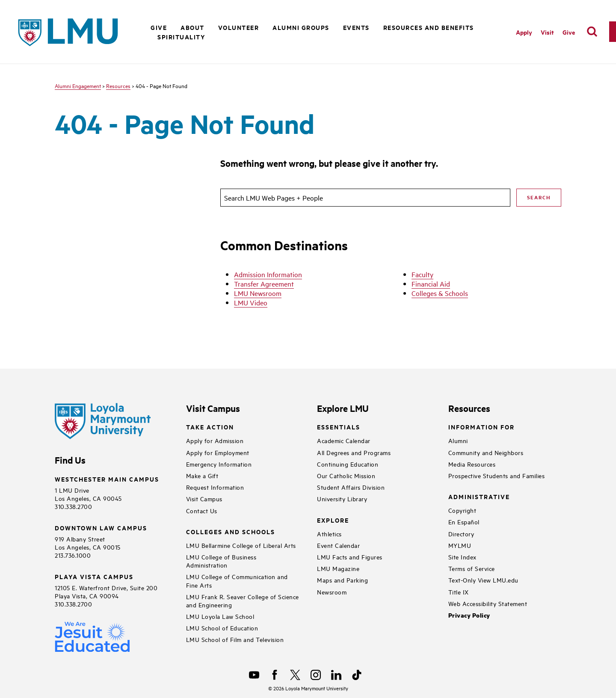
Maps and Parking (342, 580)
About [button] (192, 27)
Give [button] (159, 27)
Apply (524, 32)
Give (569, 32)
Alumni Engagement (78, 86)
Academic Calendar (344, 440)
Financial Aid (431, 284)
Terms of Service (472, 568)
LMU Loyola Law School (220, 616)
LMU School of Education (222, 628)
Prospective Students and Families (497, 475)
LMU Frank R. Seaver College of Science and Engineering (243, 600)
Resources (118, 86)
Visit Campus (204, 498)
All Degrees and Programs (354, 452)
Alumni (458, 440)
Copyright (462, 510)
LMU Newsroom (258, 293)
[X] (295, 675)
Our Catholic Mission (346, 475)
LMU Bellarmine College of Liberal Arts (241, 545)
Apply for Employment (218, 452)
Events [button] (356, 27)
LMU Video (251, 302)
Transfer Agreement (264, 284)
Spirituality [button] (181, 37)
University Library (342, 498)
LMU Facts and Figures (350, 557)
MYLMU (460, 545)
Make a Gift (202, 475)
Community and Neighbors (486, 452)
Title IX (459, 592)
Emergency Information (219, 464)
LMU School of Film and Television (235, 639)
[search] (592, 32)
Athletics (329, 534)
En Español (464, 522)
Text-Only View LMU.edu (483, 580)
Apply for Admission (215, 440)
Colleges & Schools (440, 293)
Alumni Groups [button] (301, 27)
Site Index (462, 557)
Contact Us (202, 510)
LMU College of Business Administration (221, 561)
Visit (547, 32)
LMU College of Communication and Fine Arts (237, 580)
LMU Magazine (338, 568)
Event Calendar (338, 545)
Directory (461, 534)
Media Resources (472, 464)
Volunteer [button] (239, 27)
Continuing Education (348, 464)
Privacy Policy (469, 615)
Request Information (215, 487)
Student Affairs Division (351, 487)
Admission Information (268, 274)
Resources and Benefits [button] (429, 27)
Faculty (422, 274)
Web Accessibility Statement (488, 603)
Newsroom (332, 592)
